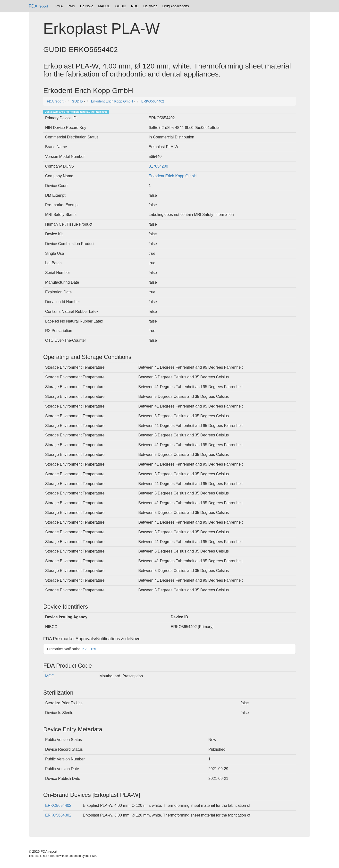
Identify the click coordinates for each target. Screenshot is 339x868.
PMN (72, 6)
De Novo (87, 6)
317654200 (158, 166)
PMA (59, 6)
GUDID (121, 6)
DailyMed (150, 6)
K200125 (89, 649)
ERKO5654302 (58, 815)
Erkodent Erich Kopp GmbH (173, 176)
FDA (38, 6)
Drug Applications (176, 6)
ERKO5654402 (58, 805)
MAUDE (104, 6)
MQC (50, 676)
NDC (135, 6)
